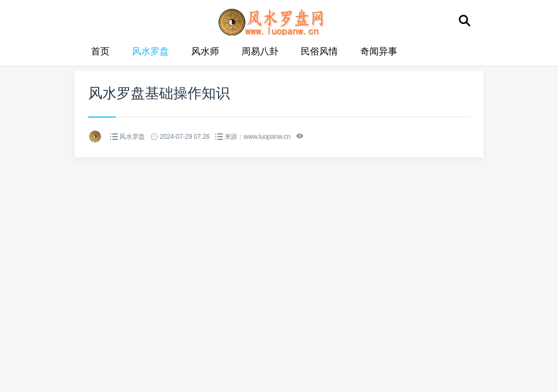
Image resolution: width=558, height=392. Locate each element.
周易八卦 (260, 51)
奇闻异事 (379, 51)
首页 (100, 51)
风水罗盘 (150, 51)
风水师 (205, 51)
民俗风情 (319, 51)
